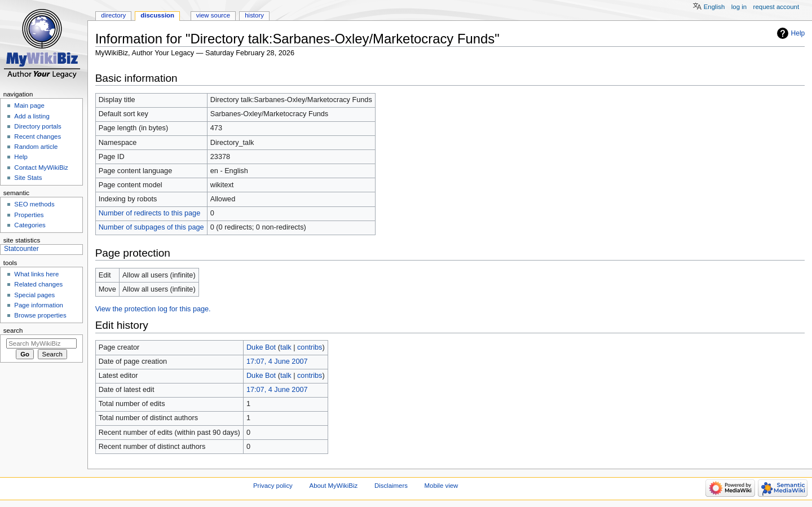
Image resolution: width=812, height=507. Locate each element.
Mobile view (442, 486)
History (254, 15)
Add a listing (32, 116)
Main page (29, 105)
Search (13, 330)
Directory (113, 15)
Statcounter (21, 249)
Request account (776, 7)
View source (213, 15)
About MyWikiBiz (334, 486)
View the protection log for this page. (153, 309)
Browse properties (40, 315)
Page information (39, 305)
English (714, 7)
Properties (29, 215)
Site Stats (28, 178)
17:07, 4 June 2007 (277, 361)
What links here (36, 274)
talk (286, 347)
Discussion (157, 15)
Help (798, 33)
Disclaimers (391, 486)
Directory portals (37, 126)
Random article (36, 147)
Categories (30, 225)
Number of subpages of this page (151, 227)
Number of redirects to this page (150, 213)
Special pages (34, 295)
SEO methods (34, 204)
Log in (739, 7)
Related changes (38, 284)
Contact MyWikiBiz (41, 167)
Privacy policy (273, 486)
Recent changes (37, 136)
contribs (310, 347)
